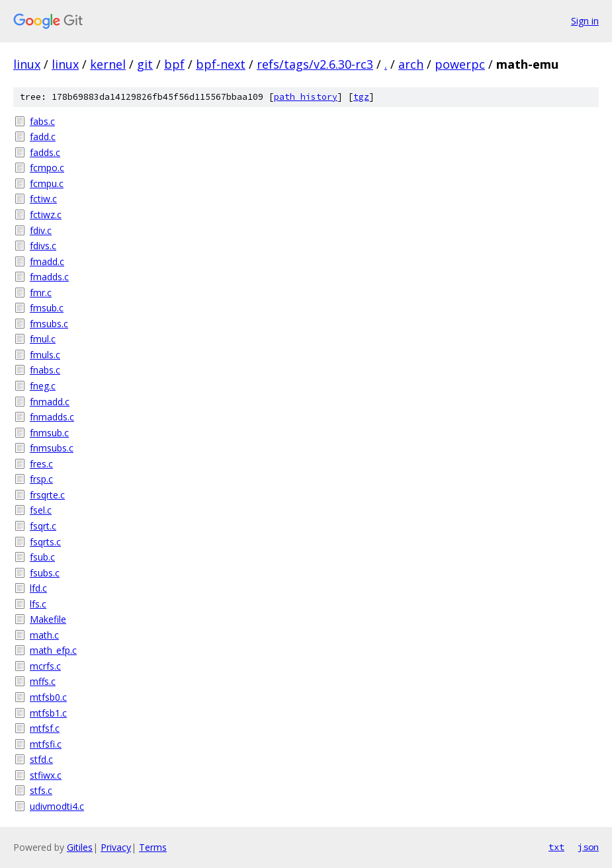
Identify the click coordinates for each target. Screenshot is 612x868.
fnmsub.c (49, 433)
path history (306, 97)
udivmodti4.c (57, 806)
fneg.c (43, 386)
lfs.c (38, 604)
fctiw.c (43, 199)
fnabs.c (45, 370)
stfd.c (41, 759)
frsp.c (41, 479)
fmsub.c (47, 308)
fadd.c (43, 137)
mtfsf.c (45, 728)
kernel (108, 64)
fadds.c (45, 152)
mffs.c (43, 681)
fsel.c (41, 510)
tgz (361, 97)
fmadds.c (49, 277)
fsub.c (42, 557)
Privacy (116, 847)
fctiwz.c (46, 215)
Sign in (585, 21)
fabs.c (42, 121)
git (145, 64)
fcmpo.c (47, 168)
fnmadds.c (52, 417)
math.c (44, 635)
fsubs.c (45, 573)
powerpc (460, 64)
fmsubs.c (49, 324)
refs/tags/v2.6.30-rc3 (315, 64)
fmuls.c (45, 355)
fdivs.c (43, 246)
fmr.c (41, 293)
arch (411, 64)
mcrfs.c (45, 666)
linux (27, 64)
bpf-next (221, 64)
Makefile (48, 619)
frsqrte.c (47, 495)
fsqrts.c (45, 542)
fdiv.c (41, 230)
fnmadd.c (50, 402)
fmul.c (43, 339)
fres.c (41, 464)
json (588, 847)
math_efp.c (53, 650)
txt (556, 847)
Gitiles (80, 847)
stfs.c (41, 790)
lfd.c (38, 588)
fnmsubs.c (52, 448)
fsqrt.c (43, 526)
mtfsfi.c (46, 744)
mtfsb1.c (48, 713)
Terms (153, 847)
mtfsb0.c (48, 697)
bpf (174, 64)
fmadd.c (47, 261)
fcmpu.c (47, 183)
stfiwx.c (46, 775)
